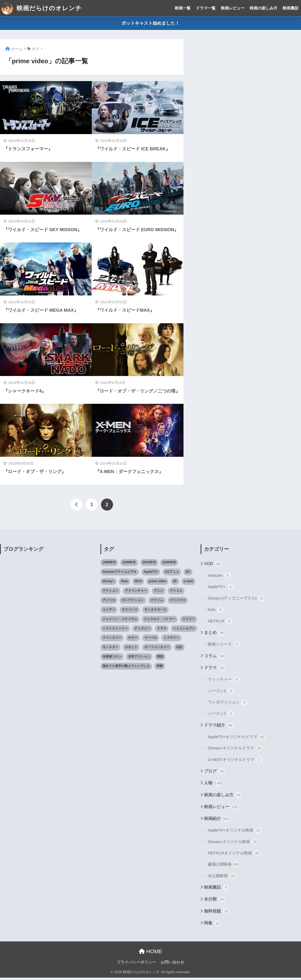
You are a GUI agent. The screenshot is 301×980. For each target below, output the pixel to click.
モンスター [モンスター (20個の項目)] (110, 649)
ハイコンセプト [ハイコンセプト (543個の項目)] (184, 631)
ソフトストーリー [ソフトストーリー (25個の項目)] (115, 631)
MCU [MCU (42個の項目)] (138, 584)
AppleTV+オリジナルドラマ (236, 739)
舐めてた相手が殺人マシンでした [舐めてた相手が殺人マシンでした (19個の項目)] (126, 668)
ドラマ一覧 (206, 8)
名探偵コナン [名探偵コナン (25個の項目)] (112, 659)
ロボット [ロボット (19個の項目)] (131, 649)
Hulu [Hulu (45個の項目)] (124, 584)
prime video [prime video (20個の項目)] (157, 584)
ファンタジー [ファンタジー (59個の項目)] (112, 640)
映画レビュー (233, 8)
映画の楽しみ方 (264, 8)
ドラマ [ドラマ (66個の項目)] (162, 631)
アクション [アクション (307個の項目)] (110, 593)
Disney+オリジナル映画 (233, 844)
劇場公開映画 (224, 867)
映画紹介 (216, 821)
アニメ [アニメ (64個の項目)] (159, 593)
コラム (214, 658)
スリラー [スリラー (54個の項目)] (188, 621)
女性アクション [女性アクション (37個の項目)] (139, 659)
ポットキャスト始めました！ (150, 23)
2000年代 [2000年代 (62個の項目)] (129, 565)
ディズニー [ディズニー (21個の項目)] (142, 631)
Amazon (219, 578)
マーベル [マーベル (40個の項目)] (151, 640)
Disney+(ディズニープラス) (236, 601)
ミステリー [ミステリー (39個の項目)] (171, 640)
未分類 (214, 902)
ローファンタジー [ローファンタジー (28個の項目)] (157, 649)
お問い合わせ (172, 965)
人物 (213, 786)
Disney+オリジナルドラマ (235, 751)
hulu (216, 612)
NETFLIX (220, 624)
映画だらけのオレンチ (42, 8)
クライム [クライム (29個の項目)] (157, 602)
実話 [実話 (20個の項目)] (160, 659)
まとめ (214, 635)
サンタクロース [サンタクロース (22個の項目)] (155, 612)
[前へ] (76, 506)
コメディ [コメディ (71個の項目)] (109, 612)
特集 (212, 925)
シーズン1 (221, 693)
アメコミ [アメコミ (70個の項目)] (176, 593)
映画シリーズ (224, 647)
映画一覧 (183, 8)
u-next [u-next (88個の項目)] (188, 584)
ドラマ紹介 (219, 728)
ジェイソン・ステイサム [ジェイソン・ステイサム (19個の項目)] (120, 621)
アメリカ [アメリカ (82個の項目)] (109, 602)
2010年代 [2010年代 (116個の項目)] (149, 565)
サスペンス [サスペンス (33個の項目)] (130, 612)
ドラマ (214, 670)
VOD (213, 566)
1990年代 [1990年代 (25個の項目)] (109, 565)
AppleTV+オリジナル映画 (234, 833)
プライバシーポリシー (136, 965)
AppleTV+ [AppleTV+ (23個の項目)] (151, 574)
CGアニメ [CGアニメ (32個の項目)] (172, 574)
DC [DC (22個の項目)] (188, 574)
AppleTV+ (221, 589)
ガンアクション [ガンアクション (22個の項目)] (133, 602)
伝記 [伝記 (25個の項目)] (179, 649)
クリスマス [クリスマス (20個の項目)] (178, 602)
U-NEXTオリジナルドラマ (235, 762)
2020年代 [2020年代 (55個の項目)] (169, 565)
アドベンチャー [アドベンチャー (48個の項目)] (136, 593)
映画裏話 (290, 8)
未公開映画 (222, 878)
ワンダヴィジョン (228, 705)
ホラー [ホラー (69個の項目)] (133, 640)
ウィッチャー (224, 682)
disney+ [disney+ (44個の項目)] (108, 584)
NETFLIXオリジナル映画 (234, 856)
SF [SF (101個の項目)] (175, 584)
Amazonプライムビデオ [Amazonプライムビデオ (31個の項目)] (120, 574)
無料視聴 (216, 914)
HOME (150, 954)
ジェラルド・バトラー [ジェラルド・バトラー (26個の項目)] (160, 621)
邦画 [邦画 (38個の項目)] (160, 668)
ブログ (214, 774)
